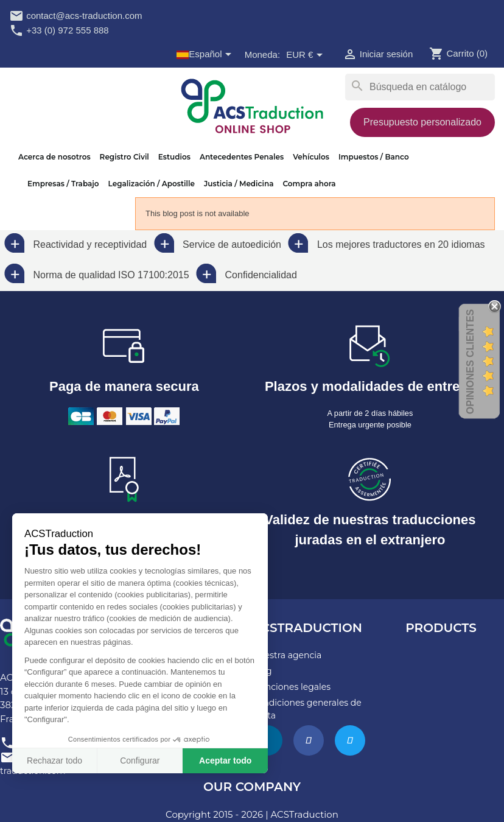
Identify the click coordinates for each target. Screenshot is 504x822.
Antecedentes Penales (242, 157)
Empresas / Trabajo (63, 184)
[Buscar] (420, 87)
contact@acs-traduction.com (75, 16)
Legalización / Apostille (152, 184)
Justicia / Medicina (239, 184)
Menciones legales (291, 687)
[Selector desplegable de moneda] (306, 55)
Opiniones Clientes (470, 362)
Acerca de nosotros (54, 157)
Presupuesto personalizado (422, 122)
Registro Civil (124, 157)
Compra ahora (309, 184)
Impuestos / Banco (374, 157)
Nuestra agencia (287, 655)
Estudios (174, 157)
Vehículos (311, 157)
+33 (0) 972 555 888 (59, 30)
